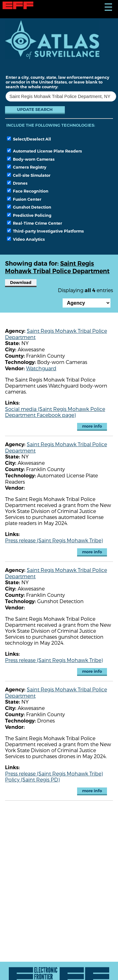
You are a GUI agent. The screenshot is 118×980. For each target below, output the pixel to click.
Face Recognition (28, 191)
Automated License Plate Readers (44, 151)
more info (92, 426)
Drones (17, 183)
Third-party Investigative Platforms (45, 231)
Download (21, 282)
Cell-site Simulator (29, 175)
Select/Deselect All (29, 139)
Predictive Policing (29, 215)
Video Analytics (26, 239)
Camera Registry (27, 167)
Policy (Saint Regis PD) (32, 779)
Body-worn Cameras (31, 159)
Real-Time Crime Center (34, 223)
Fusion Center (24, 199)
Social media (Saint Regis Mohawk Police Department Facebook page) (55, 412)
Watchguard (41, 368)
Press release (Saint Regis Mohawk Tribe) (54, 540)
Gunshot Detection (29, 207)
